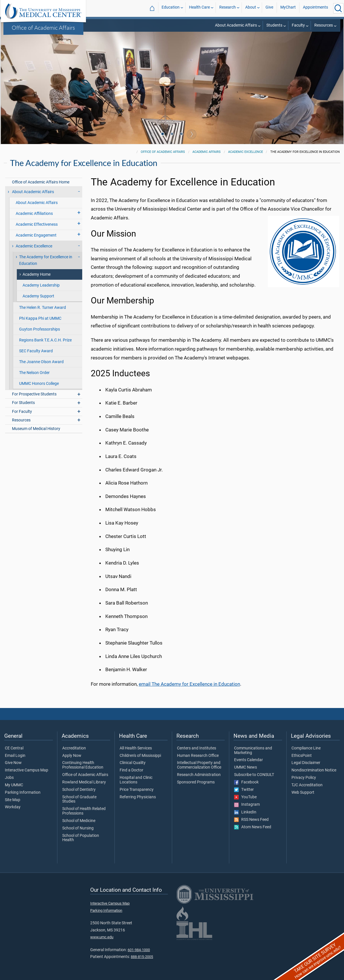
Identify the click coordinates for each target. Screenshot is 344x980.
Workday (13, 807)
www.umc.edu (102, 937)
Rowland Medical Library (84, 782)
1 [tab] (163, 135)
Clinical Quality (133, 763)
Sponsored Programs (196, 782)
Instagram (247, 805)
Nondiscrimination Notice (314, 770)
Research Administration (199, 775)
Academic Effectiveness (37, 224)
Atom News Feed (253, 827)
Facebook (246, 782)
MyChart (288, 8)
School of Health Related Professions (84, 811)
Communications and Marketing (253, 751)
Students (274, 25)
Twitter (244, 790)
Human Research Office (198, 756)
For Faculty (22, 412)
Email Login (15, 756)
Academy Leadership (41, 285)
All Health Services (136, 748)
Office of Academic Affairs (43, 27)
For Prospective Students (34, 394)
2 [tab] (173, 135)
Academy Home (37, 274)
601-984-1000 (139, 950)
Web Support (303, 793)
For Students (23, 403)
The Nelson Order (34, 373)
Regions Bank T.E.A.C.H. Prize (45, 340)
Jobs (9, 778)
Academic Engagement (36, 235)
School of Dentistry (79, 790)
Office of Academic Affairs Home (41, 182)
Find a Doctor (131, 770)
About (251, 8)
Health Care (199, 8)
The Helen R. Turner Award (43, 308)
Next (192, 134)
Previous (152, 134)
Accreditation (74, 748)
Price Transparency (137, 790)
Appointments (315, 8)
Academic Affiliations (34, 214)
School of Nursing (78, 828)
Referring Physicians (138, 797)
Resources (324, 25)
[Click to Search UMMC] (338, 8)
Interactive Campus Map (27, 770)
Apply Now (72, 756)
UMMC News (246, 767)
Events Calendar (249, 760)
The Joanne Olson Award (41, 362)
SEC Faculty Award (36, 351)
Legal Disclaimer (306, 763)
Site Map (13, 800)
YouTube (245, 797)
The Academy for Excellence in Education (46, 260)
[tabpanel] (172, 81)
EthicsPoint (302, 756)
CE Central (14, 748)
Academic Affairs (207, 152)
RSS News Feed (251, 820)
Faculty (298, 25)
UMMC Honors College (39, 384)
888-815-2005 (142, 957)
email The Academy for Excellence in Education (189, 684)
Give (269, 8)
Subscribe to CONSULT (254, 775)
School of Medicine (79, 821)
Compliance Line (306, 748)
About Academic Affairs (236, 25)
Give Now (13, 763)
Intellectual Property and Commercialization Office (199, 765)
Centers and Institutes (197, 748)
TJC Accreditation (307, 785)
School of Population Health (81, 838)
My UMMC (14, 785)
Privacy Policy (304, 778)
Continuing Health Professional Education (83, 765)
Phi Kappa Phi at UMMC (40, 318)
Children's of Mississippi (140, 756)
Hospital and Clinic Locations (136, 780)
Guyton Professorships (40, 329)
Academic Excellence (246, 152)
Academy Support (38, 296)
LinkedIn (245, 812)
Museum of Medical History (36, 429)
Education (171, 8)
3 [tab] (182, 135)
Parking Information (23, 793)
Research (228, 8)
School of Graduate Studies (79, 799)
